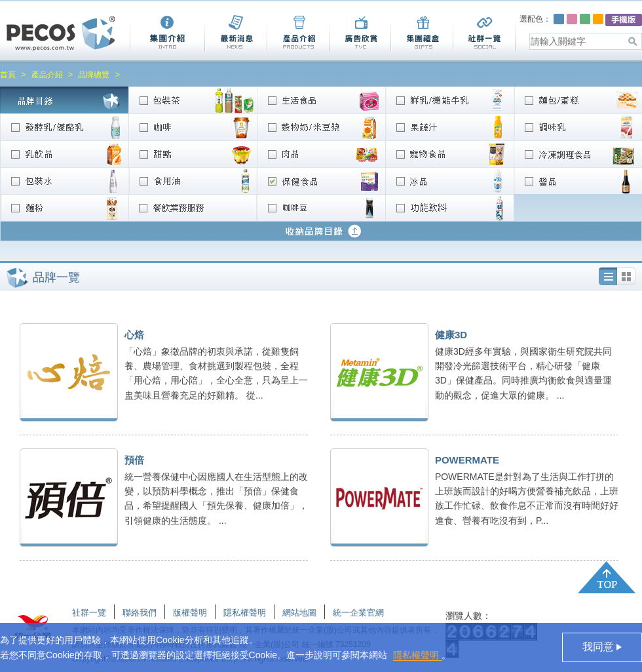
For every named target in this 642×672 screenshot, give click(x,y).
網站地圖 (299, 613)
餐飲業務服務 (193, 208)
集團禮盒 (422, 33)
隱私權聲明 (417, 655)
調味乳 (578, 127)
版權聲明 (190, 613)
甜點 (193, 154)
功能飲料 (449, 208)
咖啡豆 (321, 208)
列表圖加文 (608, 276)
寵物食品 (449, 154)
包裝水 (64, 181)
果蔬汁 (449, 127)
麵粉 (64, 208)
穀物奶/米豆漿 (321, 127)
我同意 (599, 647)
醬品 (578, 181)
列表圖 (626, 276)
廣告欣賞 (360, 33)
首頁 (8, 75)
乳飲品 (64, 154)
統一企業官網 (358, 613)
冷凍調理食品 (578, 154)
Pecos (61, 34)
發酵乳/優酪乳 (64, 127)
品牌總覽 (94, 75)
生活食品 (321, 100)
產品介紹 (298, 33)
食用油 (193, 181)
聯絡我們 (140, 613)
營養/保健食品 (321, 181)
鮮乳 (449, 100)
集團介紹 (167, 33)
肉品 (321, 154)
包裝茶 (193, 100)
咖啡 (193, 127)
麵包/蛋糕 (578, 100)
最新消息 (236, 33)
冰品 (449, 181)
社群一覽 (484, 33)
